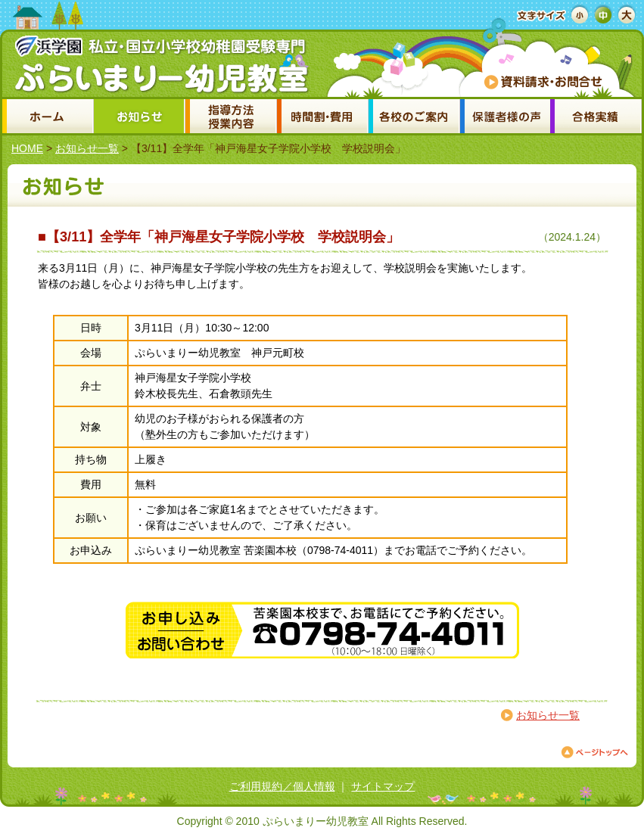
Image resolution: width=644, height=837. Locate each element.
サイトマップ (383, 786)
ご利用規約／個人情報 (282, 786)
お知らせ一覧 (87, 148)
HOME (27, 148)
